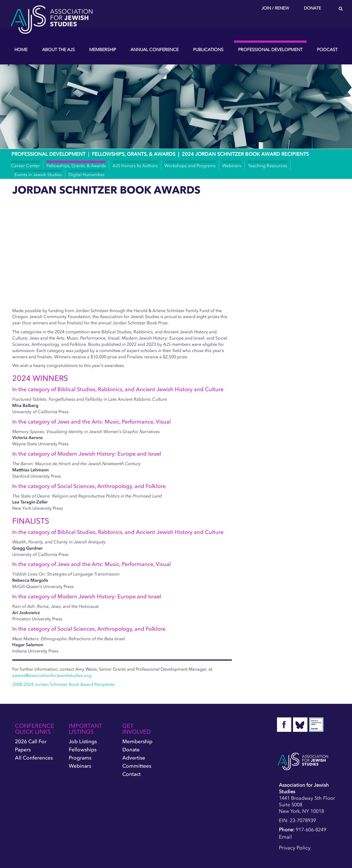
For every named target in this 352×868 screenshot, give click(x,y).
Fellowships (83, 750)
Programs (80, 758)
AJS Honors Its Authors (135, 166)
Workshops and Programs (190, 166)
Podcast (327, 49)
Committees (137, 766)
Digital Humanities (87, 175)
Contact (131, 774)
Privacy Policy (295, 848)
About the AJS (58, 49)
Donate (312, 8)
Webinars (232, 166)
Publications (208, 49)
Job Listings (83, 741)
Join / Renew (275, 8)
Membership (103, 49)
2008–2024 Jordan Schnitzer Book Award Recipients (63, 684)
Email (285, 837)
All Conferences (34, 758)
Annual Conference (155, 49)
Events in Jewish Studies (38, 175)
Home (21, 49)
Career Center (25, 166)
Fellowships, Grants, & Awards (134, 154)
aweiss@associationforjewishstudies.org (52, 675)
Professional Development (270, 49)
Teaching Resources (267, 166)
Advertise (134, 758)
